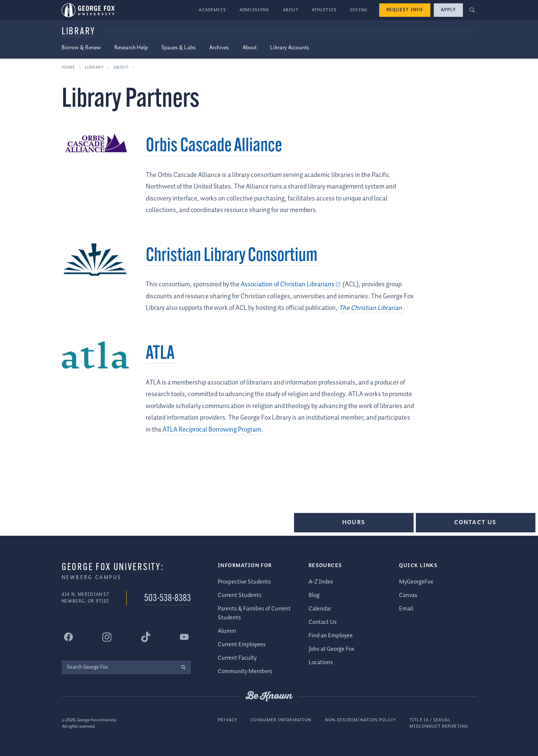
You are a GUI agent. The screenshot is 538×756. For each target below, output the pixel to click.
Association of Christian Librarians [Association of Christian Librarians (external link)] (287, 284)
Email (406, 608)
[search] (183, 667)
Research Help (131, 48)
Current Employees (242, 645)
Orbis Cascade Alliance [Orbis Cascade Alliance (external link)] (214, 147)
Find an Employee (331, 635)
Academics (212, 10)
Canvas (408, 595)
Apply (448, 10)
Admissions (254, 10)
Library (79, 32)
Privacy (228, 720)
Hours (354, 522)
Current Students (240, 595)
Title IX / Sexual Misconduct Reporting (439, 723)
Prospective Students (244, 581)
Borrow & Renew (81, 48)
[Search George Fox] (119, 667)
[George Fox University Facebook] (68, 637)
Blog (314, 595)
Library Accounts (290, 48)
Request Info (405, 10)
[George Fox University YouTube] (184, 637)
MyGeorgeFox (416, 581)
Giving (359, 10)
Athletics (324, 10)
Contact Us (476, 522)
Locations (321, 662)
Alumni (227, 631)
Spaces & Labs (179, 48)
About (291, 10)
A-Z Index (321, 581)
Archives (219, 48)
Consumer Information (281, 720)
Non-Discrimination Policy (361, 720)
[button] (472, 10)
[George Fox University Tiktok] (146, 637)
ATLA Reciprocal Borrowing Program (212, 430)
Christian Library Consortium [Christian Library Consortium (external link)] (232, 256)
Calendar (320, 608)
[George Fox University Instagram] (107, 637)
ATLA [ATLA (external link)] (160, 354)
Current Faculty (237, 658)
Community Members (245, 671)
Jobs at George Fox (331, 649)
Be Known (269, 696)
